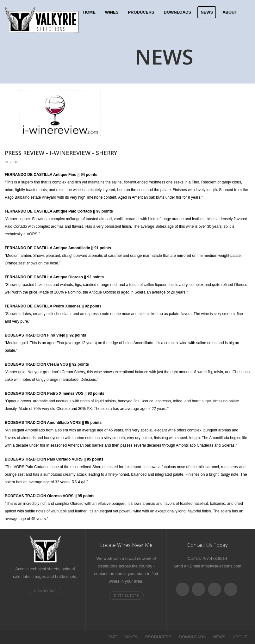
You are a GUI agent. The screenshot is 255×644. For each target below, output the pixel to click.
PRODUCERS (141, 12)
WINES (112, 12)
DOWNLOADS (178, 12)
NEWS (207, 12)
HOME (89, 12)
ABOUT (230, 12)
